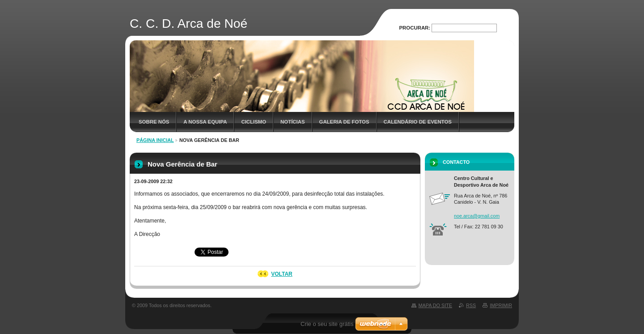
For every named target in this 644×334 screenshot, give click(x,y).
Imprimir (501, 305)
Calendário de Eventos (418, 122)
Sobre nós (154, 122)
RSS (471, 305)
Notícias (292, 122)
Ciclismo (254, 122)
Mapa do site (435, 305)
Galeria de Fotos (344, 122)
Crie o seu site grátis (327, 324)
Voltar (282, 274)
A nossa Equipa (205, 122)
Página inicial (155, 140)
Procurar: (415, 28)
